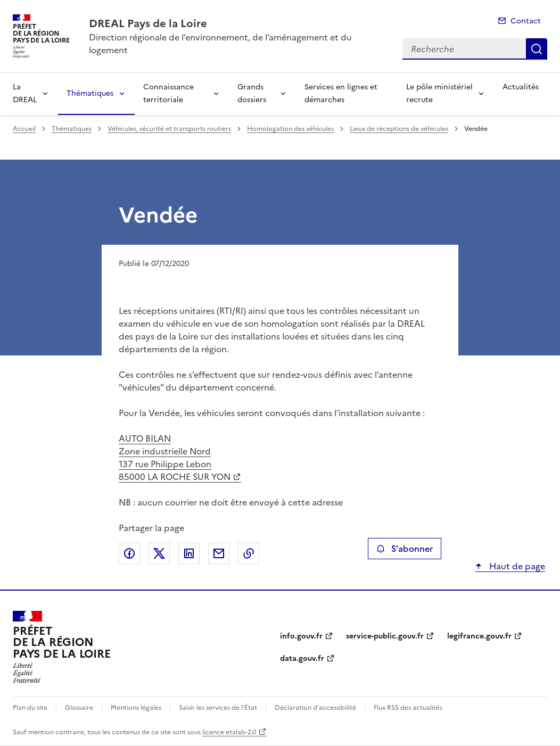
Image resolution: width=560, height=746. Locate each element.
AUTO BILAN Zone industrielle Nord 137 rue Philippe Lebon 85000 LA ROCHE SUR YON (175, 458)
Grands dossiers (252, 93)
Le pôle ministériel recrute (439, 93)
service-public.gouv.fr (385, 636)
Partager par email (219, 553)
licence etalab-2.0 (229, 732)
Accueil (24, 129)
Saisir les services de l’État (218, 708)
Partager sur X (159, 553)
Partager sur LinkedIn (189, 553)
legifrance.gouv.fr (479, 636)
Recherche (537, 49)
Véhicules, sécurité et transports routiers (169, 129)
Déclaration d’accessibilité (315, 708)
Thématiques (90, 93)
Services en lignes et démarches (341, 93)
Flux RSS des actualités (408, 708)
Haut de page (516, 566)
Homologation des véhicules (290, 129)
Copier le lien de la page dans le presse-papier (249, 553)
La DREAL (25, 93)
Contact (526, 21)
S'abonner (404, 549)
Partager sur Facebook (129, 553)
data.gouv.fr (302, 658)
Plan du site (30, 708)
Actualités (521, 87)
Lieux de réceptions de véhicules (399, 129)
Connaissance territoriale (168, 93)
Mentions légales (136, 708)
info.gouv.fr (301, 636)
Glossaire (79, 708)
